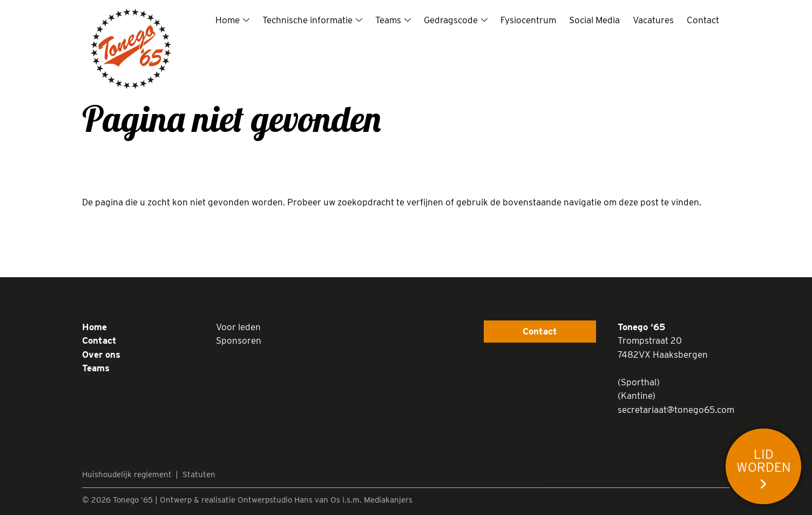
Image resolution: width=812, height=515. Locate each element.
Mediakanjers (388, 500)
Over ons (101, 355)
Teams (388, 20)
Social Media (594, 20)
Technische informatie (307, 20)
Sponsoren (239, 340)
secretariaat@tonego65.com (676, 410)
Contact (703, 20)
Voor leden (238, 327)
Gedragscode (451, 20)
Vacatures (653, 20)
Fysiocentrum (528, 20)
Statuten (199, 474)
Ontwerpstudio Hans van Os (289, 500)
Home (228, 20)
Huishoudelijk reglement (127, 474)
